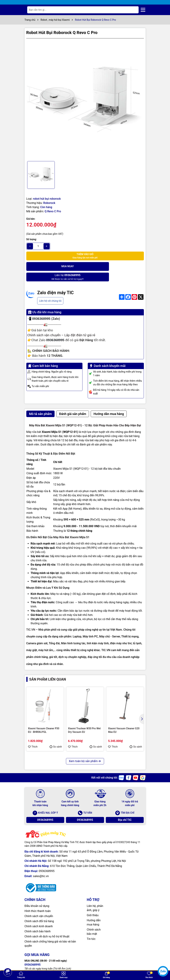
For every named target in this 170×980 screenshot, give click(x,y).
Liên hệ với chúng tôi (50, 290)
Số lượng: (32, 239)
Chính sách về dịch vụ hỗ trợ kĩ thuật (47, 926)
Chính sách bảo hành (38, 921)
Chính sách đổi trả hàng (39, 911)
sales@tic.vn (41, 866)
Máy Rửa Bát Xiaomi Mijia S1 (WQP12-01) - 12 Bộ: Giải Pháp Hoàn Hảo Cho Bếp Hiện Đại (85, 415)
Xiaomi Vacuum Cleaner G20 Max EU (124, 720)
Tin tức (91, 928)
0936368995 (45, 809)
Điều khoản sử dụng (37, 895)
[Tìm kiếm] (133, 10)
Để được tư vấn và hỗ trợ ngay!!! (115, 266)
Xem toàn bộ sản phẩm (85, 751)
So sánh (56, 736)
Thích (33, 736)
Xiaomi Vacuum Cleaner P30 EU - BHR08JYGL (44, 720)
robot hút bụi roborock (47, 199)
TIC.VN (31, 619)
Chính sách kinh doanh (39, 916)
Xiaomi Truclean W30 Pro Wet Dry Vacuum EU (84, 720)
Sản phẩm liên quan (48, 669)
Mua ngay (55, 266)
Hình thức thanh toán (38, 900)
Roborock (49, 203)
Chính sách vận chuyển (39, 906)
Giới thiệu (93, 905)
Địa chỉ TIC (125, 809)
